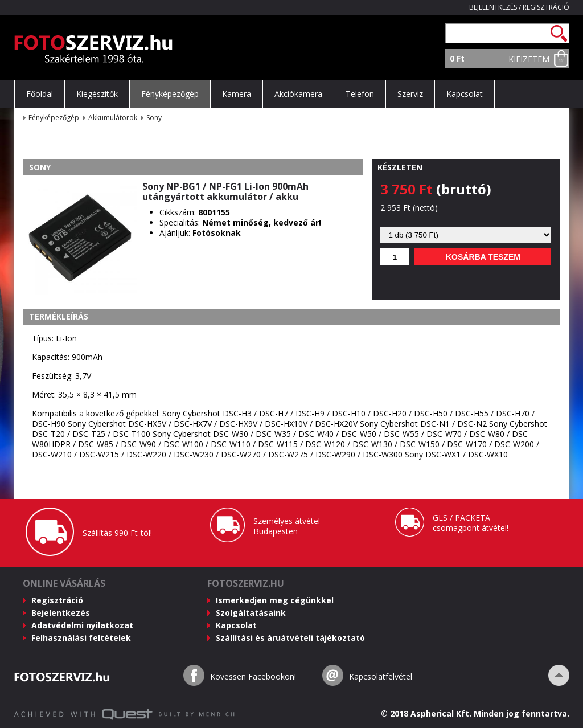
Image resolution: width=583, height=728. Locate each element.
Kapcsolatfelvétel (381, 676)
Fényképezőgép (54, 118)
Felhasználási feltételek (81, 638)
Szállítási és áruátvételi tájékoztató (290, 638)
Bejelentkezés (493, 7)
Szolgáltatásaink (251, 613)
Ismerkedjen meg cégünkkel (275, 600)
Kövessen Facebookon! (253, 676)
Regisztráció (546, 7)
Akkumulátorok (113, 118)
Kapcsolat (236, 625)
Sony (154, 118)
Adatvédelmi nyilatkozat (82, 625)
